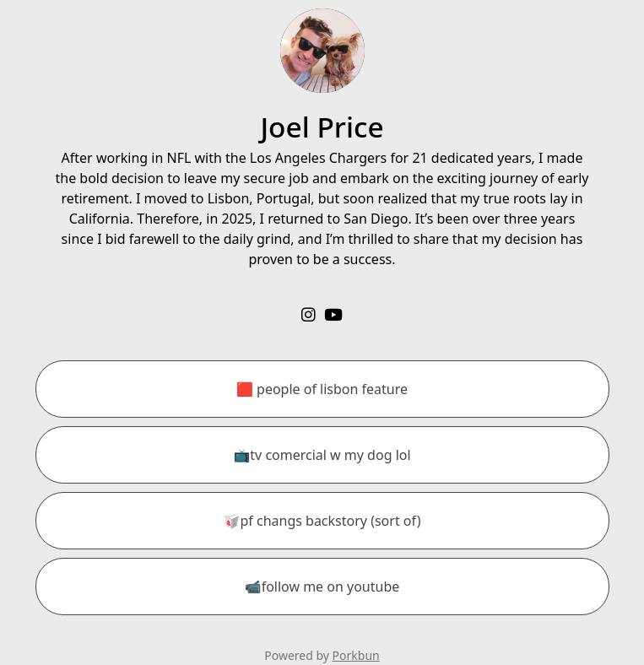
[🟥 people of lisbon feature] (322, 389)
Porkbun (356, 655)
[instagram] (308, 314)
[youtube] (333, 314)
